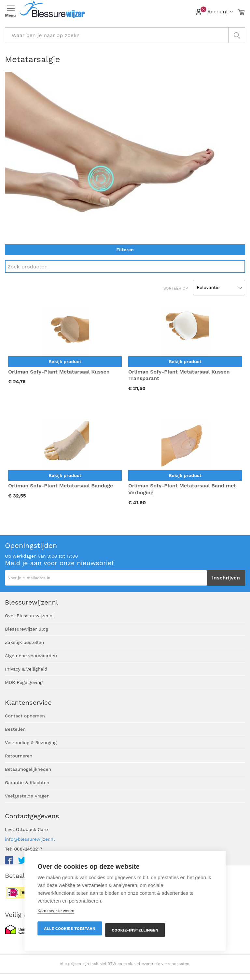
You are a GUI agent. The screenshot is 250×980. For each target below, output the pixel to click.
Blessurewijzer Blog (26, 629)
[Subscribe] (226, 578)
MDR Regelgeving (24, 682)
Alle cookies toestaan (70, 929)
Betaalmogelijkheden (28, 769)
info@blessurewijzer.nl (30, 839)
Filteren (125, 250)
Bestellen (15, 729)
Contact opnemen (25, 716)
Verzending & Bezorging (31, 742)
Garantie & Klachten (27, 783)
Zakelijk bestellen (24, 642)
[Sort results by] (219, 288)
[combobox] (125, 35)
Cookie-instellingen (135, 930)
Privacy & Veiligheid (26, 669)
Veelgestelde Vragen (27, 796)
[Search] (125, 266)
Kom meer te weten (56, 911)
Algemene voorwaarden (31, 656)
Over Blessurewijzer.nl (29, 616)
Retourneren (19, 756)
